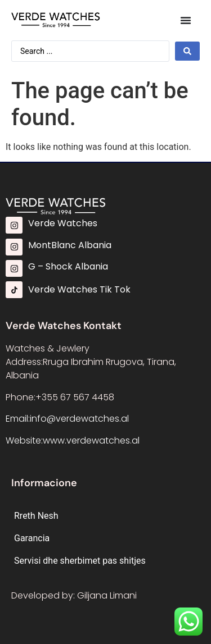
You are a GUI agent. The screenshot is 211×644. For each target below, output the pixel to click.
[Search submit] (187, 51)
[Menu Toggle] (186, 20)
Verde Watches (63, 223)
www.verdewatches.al (91, 440)
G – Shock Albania (68, 266)
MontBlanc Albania (70, 245)
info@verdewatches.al (79, 419)
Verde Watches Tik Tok (79, 289)
